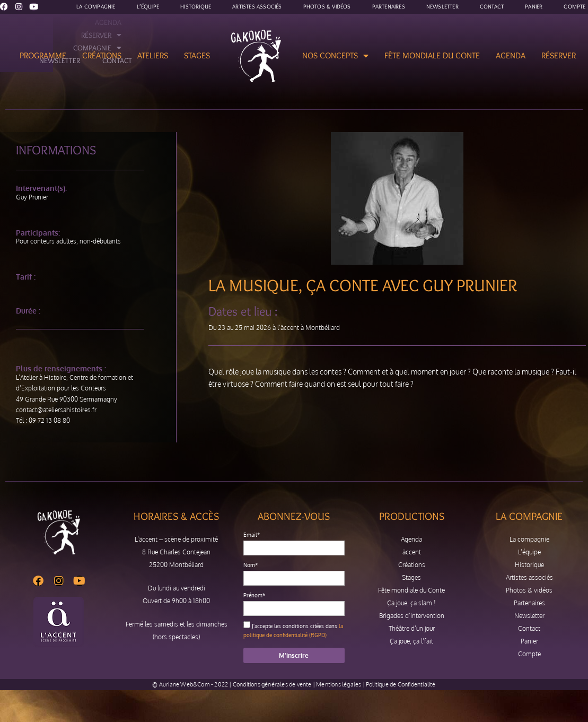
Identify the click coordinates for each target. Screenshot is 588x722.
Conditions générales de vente (272, 684)
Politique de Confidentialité (401, 684)
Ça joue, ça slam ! (411, 603)
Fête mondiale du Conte (432, 55)
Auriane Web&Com (185, 684)
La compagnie (529, 539)
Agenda (511, 55)
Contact (529, 628)
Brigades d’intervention (412, 616)
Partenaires (529, 603)
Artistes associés (529, 577)
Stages (197, 55)
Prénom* (254, 595)
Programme (43, 55)
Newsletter (529, 616)
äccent (412, 552)
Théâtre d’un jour (412, 628)
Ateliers (153, 55)
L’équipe (529, 552)
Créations (102, 55)
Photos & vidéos (529, 590)
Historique (529, 565)
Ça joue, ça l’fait (411, 641)
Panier (529, 641)
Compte (529, 654)
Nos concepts (335, 56)
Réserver (559, 55)
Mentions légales (339, 684)
